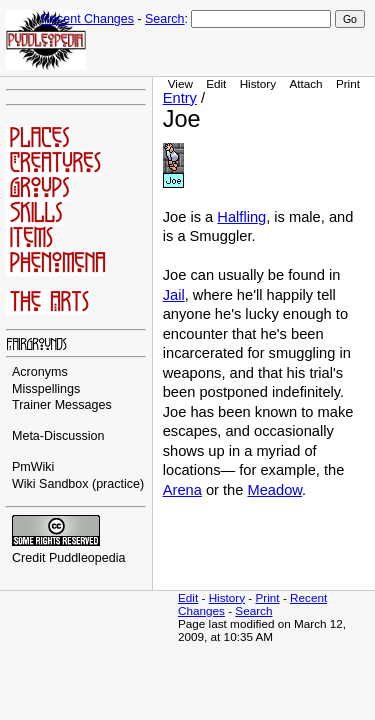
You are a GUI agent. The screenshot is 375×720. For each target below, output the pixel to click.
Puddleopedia (87, 558)
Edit (216, 83)
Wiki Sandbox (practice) (78, 484)
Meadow (274, 490)
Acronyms (40, 372)
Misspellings (46, 389)
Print (348, 83)
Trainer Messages (62, 405)
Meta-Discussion (58, 436)
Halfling (241, 217)
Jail (174, 295)
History (258, 83)
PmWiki (33, 467)
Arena (182, 490)
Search (164, 19)
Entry (180, 98)
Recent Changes (87, 19)
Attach (305, 83)
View (180, 83)
